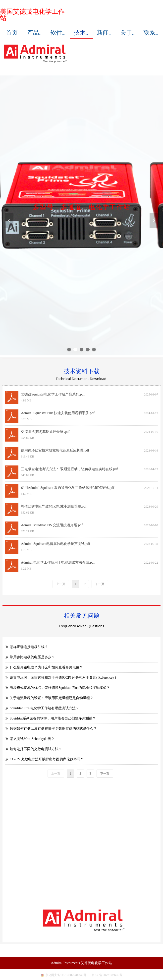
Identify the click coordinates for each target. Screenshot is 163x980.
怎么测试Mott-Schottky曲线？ (32, 739)
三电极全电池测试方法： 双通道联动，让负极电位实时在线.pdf (69, 469)
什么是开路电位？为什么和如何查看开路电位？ (46, 667)
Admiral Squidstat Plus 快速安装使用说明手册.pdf (58, 413)
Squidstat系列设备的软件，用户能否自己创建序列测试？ (53, 718)
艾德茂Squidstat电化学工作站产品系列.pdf (53, 394)
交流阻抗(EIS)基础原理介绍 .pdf (45, 432)
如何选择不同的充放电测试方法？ (36, 749)
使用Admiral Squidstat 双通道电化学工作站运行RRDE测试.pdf (68, 488)
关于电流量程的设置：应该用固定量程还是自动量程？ (52, 698)
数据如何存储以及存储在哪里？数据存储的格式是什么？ (53, 729)
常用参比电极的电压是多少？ (32, 657)
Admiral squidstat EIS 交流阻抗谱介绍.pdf (52, 525)
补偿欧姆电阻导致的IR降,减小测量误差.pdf (54, 506)
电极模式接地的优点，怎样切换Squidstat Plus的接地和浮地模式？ (60, 688)
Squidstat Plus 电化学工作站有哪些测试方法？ (44, 708)
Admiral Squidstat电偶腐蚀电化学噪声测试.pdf (55, 544)
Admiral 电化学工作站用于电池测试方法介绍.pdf (58, 562)
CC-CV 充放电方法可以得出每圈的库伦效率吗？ (47, 759)
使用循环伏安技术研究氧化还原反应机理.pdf (55, 450)
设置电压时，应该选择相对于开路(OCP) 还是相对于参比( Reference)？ (63, 678)
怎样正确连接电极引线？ (29, 647)
